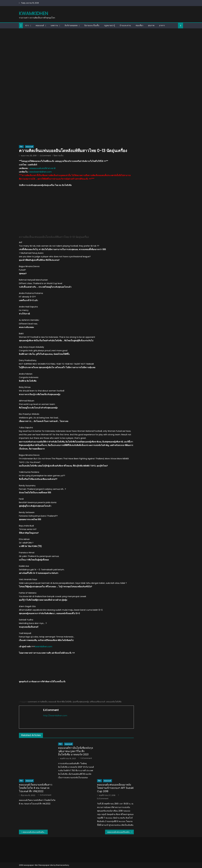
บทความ (54, 25)
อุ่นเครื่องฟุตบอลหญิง (81, 702)
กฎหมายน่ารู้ (109, 25)
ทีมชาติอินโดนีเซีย (64, 702)
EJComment (45, 156)
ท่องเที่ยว (139, 25)
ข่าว (27, 25)
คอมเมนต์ (40, 25)
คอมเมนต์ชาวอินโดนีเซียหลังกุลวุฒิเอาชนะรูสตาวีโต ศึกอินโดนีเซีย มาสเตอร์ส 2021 (76, 751)
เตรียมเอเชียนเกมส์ (97, 702)
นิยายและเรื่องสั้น (92, 25)
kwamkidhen (33, 13)
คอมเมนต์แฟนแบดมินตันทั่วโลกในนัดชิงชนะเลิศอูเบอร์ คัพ (35, 832)
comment (32, 702)
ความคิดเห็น (43, 702)
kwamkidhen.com (43, 647)
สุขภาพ (151, 25)
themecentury (63, 865)
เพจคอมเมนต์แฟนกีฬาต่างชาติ (42, 168)
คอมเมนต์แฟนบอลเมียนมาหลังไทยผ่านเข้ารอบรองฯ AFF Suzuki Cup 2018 (115, 788)
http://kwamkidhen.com (55, 716)
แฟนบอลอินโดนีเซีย (114, 702)
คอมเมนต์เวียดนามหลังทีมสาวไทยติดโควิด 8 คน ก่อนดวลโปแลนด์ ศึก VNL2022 (36, 788)
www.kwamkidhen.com (40, 172)
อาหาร (162, 25)
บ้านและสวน (125, 25)
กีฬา (21, 147)
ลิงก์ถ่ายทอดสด (71, 25)
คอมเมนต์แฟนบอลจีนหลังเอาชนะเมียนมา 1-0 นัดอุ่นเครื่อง (121, 832)
